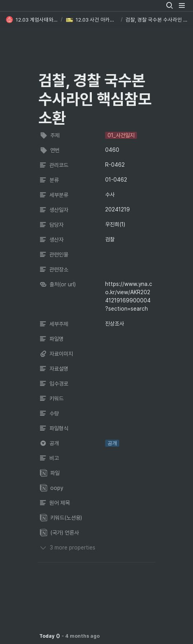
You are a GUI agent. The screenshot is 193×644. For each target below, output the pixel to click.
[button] (169, 5)
